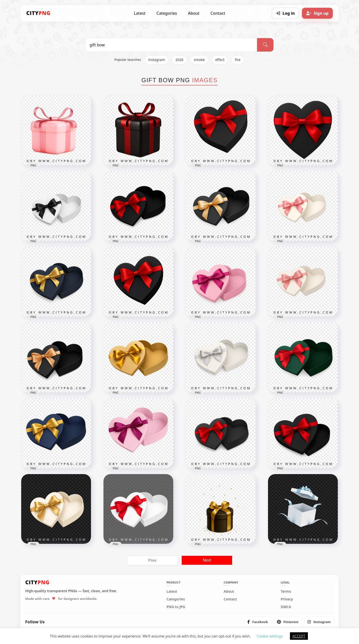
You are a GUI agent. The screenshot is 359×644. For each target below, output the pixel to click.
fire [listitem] (238, 60)
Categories (167, 13)
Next (207, 560)
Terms (286, 591)
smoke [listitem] (199, 60)
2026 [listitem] (179, 60)
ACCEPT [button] (299, 636)
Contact (218, 13)
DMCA (286, 607)
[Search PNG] (171, 45)
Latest (140, 13)
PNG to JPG (176, 607)
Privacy (287, 599)
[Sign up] (317, 13)
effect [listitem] (220, 60)
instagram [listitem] (157, 60)
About (194, 13)
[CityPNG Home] (38, 13)
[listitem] (258, 622)
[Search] (265, 45)
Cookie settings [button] (270, 636)
